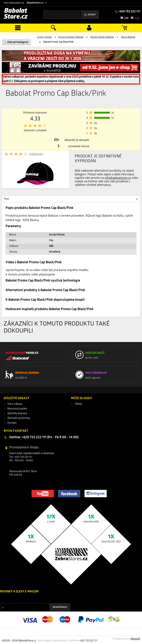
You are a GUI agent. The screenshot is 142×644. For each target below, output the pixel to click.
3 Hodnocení (36, 154)
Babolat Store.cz (16, 14)
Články (78, 404)
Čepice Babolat (128, 37)
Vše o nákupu (15, 404)
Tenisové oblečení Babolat (71, 37)
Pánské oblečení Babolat (102, 37)
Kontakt (12, 423)
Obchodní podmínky (19, 418)
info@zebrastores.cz (118, 178)
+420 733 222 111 (129, 12)
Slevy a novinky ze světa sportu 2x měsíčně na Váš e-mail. (32, 599)
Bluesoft (135, 639)
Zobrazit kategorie (18, 42)
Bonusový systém (17, 409)
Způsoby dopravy (17, 413)
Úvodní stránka (44, 37)
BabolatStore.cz (35, 3)
